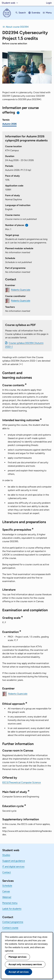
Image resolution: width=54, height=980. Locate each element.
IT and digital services (13, 867)
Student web (8, 3)
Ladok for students (12, 909)
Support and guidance (14, 861)
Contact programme (13, 922)
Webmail (7, 897)
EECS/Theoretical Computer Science (22, 782)
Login (49, 3)
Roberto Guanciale (21, 290)
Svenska (36, 13)
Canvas (6, 891)
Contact (7, 872)
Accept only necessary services (25, 964)
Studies (6, 855)
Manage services (17, 957)
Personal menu (10, 903)
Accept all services (19, 972)
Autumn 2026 (9, 124)
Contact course (10, 928)
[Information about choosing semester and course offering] (18, 113)
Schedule (7, 886)
